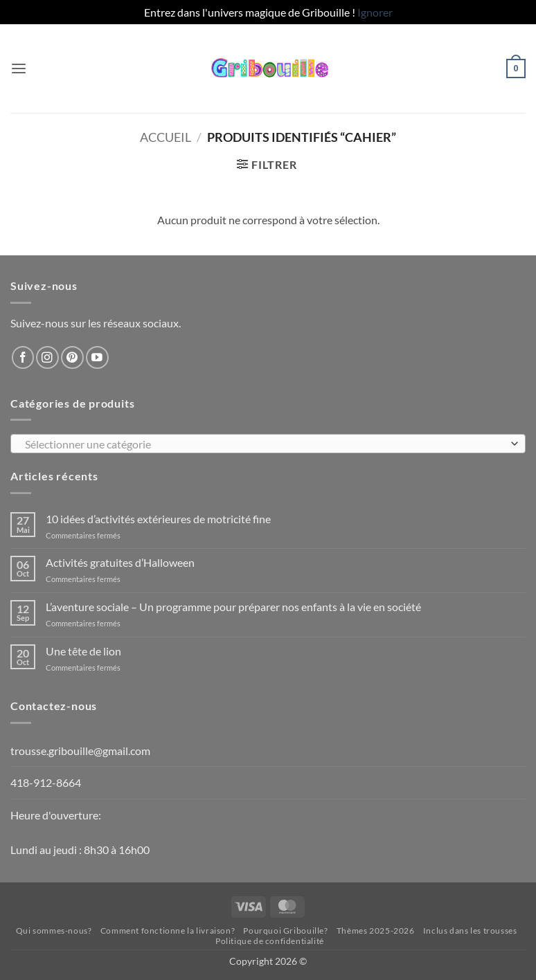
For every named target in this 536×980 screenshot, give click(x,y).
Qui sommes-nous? (54, 931)
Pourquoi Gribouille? (285, 931)
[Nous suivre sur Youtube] (97, 357)
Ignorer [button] (375, 12)
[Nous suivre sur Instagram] (47, 357)
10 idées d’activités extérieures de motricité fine (158, 519)
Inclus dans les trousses (470, 931)
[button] (19, 69)
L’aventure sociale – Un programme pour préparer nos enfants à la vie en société (233, 607)
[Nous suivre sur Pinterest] (72, 357)
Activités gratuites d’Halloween (120, 562)
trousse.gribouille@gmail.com (80, 751)
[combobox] (268, 444)
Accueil (166, 137)
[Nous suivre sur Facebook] (23, 357)
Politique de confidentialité (270, 941)
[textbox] (265, 444)
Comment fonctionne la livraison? (168, 931)
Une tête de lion (83, 651)
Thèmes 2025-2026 (376, 931)
